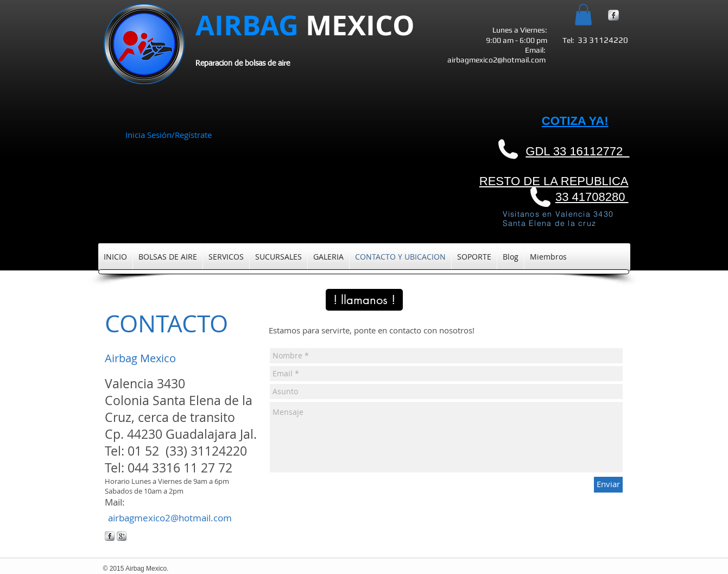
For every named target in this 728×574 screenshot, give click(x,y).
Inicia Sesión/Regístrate (169, 135)
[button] (583, 14)
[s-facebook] (613, 15)
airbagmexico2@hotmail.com (496, 60)
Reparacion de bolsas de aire (243, 64)
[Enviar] (608, 485)
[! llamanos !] (364, 300)
